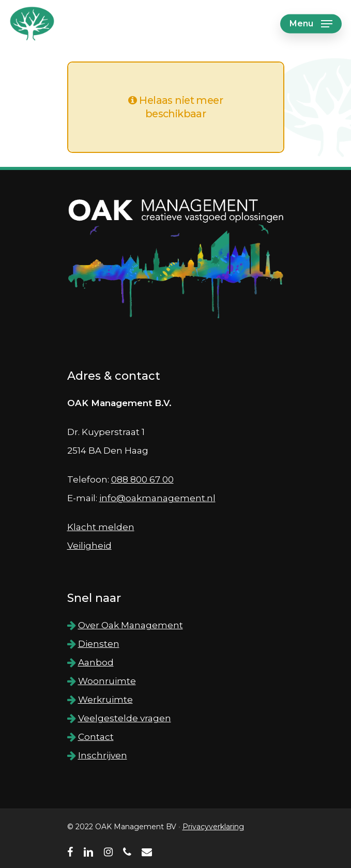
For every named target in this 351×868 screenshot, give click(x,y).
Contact (96, 737)
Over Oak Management (131, 625)
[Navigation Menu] (311, 24)
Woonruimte (107, 681)
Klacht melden (101, 527)
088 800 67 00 (142, 479)
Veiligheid (89, 546)
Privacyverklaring (213, 827)
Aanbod (96, 662)
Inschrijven (103, 755)
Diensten (99, 644)
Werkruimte (105, 700)
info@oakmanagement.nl (157, 498)
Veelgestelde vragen (125, 718)
